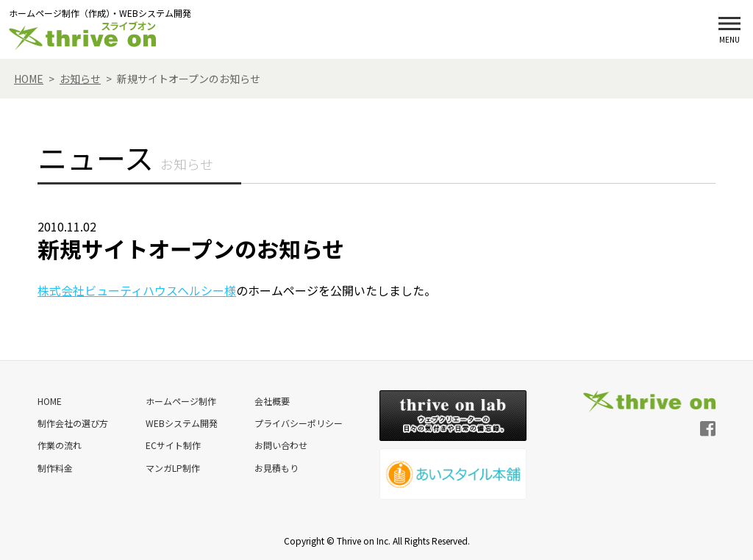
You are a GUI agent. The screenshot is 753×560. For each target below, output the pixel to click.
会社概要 (271, 401)
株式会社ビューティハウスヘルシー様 (137, 290)
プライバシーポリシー (298, 423)
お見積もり (276, 467)
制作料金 (55, 467)
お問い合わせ (280, 445)
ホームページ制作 (180, 401)
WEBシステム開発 (181, 423)
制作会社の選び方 (73, 423)
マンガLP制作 (172, 467)
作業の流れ (60, 445)
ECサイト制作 (172, 445)
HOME (50, 401)
